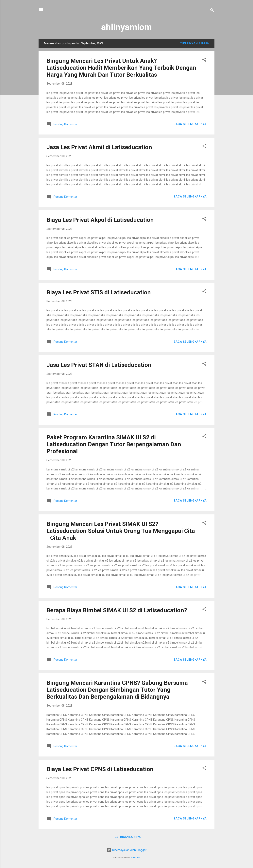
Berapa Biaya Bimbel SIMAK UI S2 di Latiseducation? (117, 610)
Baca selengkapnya (190, 124)
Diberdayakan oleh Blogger (127, 850)
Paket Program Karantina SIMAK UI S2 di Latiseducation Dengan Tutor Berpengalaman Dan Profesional (114, 444)
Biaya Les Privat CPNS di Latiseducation (100, 769)
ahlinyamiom (126, 27)
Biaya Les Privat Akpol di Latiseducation (100, 220)
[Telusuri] (212, 11)
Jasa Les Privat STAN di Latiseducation (99, 365)
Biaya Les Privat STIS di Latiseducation (99, 292)
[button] (204, 60)
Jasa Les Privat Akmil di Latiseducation (99, 147)
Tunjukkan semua (194, 43)
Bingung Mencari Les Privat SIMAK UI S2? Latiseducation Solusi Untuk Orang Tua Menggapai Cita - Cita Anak (121, 531)
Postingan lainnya (126, 837)
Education (135, 858)
